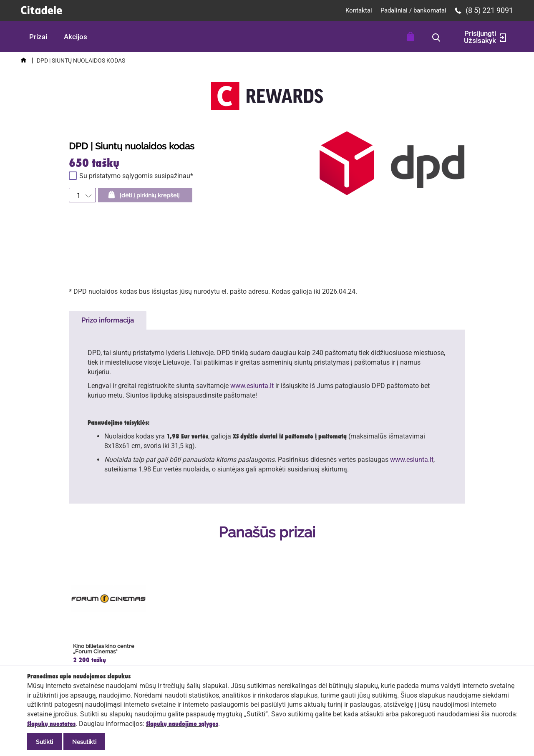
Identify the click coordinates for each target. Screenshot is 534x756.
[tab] (108, 320)
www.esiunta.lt (252, 386)
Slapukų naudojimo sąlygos (182, 724)
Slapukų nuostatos (51, 724)
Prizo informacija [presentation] (108, 320)
